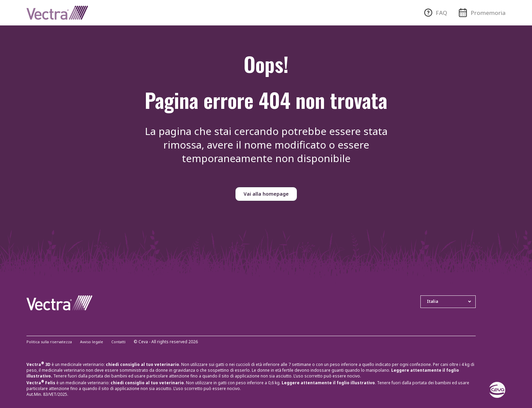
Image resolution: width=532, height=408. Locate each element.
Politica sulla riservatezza (51, 342)
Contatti (125, 342)
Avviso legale (96, 342)
